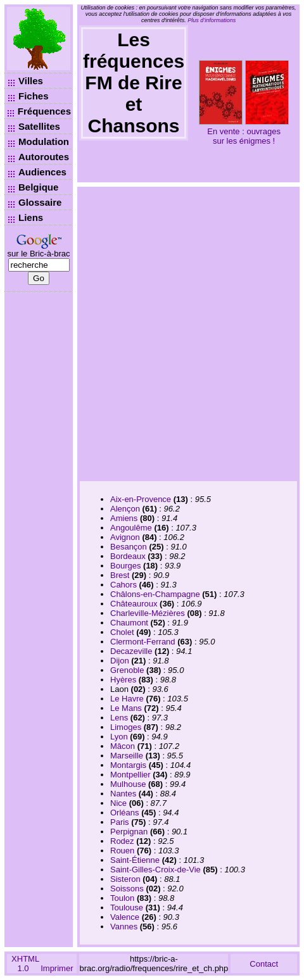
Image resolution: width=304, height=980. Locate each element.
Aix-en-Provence (141, 499)
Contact (264, 964)
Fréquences (44, 111)
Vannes (124, 927)
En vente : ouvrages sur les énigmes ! (244, 136)
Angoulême (131, 528)
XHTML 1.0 (25, 964)
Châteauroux (134, 604)
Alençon (125, 509)
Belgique (38, 187)
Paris (120, 822)
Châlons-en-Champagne (155, 594)
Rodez (122, 841)
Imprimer (57, 968)
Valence (125, 917)
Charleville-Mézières (148, 613)
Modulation (44, 141)
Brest (120, 575)
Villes (31, 81)
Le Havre (127, 699)
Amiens (124, 518)
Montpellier (130, 775)
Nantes (123, 794)
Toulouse (127, 908)
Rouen (122, 851)
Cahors (123, 585)
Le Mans (126, 708)
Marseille (127, 756)
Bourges (125, 566)
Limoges (126, 727)
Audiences (42, 172)
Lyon (119, 737)
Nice (118, 803)
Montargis (128, 765)
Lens (119, 718)
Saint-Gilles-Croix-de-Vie (155, 870)
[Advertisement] (140, 333)
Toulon (122, 898)
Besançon (129, 547)
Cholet (122, 632)
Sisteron (125, 879)
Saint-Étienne (135, 860)
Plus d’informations (212, 20)
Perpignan (129, 832)
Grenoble (127, 670)
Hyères (123, 680)
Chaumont (129, 623)
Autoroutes (44, 157)
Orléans (125, 813)
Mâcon (123, 746)
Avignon (125, 537)
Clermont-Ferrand (143, 642)
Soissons (127, 889)
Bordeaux (128, 556)
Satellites (39, 126)
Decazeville (131, 651)
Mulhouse (128, 784)
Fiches (34, 96)
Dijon (120, 661)
